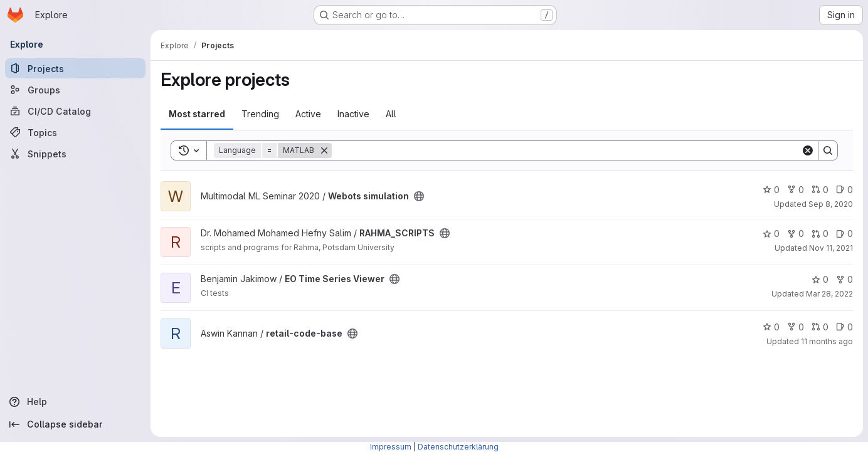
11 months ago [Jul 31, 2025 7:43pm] (827, 341)
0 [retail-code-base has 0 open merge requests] (820, 327)
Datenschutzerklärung (458, 447)
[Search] (566, 150)
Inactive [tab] (353, 114)
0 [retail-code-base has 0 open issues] (844, 327)
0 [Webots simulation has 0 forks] (796, 190)
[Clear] (808, 150)
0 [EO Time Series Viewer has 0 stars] (820, 279)
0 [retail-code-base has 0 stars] (771, 327)
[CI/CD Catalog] (75, 111)
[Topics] (75, 132)
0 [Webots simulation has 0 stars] (771, 190)
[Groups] (75, 90)
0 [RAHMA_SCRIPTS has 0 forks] (796, 234)
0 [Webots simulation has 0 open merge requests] (820, 190)
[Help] (75, 402)
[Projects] (75, 68)
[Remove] (324, 150)
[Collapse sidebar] (75, 424)
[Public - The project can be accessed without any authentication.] (419, 196)
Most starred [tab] (197, 114)
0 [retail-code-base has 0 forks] (796, 327)
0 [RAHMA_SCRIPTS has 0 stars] (771, 234)
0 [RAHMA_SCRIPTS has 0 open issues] (844, 234)
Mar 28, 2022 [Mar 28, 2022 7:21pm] (829, 294)
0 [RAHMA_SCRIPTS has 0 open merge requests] (820, 234)
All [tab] (391, 114)
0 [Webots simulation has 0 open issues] (844, 190)
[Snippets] (75, 154)
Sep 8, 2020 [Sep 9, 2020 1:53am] (831, 204)
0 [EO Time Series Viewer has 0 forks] (844, 279)
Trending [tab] (260, 114)
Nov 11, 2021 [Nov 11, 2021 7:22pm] (831, 248)
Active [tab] (308, 114)
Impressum (391, 447)
